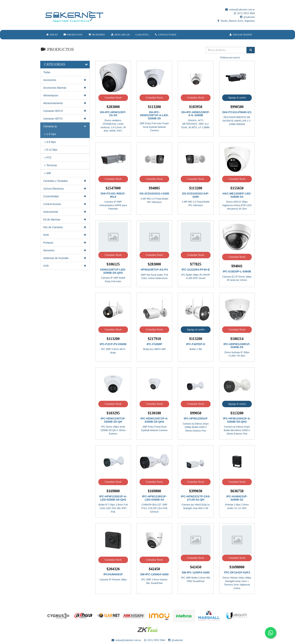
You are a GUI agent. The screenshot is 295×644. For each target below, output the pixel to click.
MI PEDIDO (96, 35)
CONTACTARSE (165, 35)
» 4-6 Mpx (50, 142)
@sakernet (247, 17)
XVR (65, 266)
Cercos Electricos (65, 189)
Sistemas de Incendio (65, 258)
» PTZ (48, 158)
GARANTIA (142, 35)
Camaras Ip (65, 126)
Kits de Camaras (65, 227)
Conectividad (65, 196)
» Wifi (48, 173)
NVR (65, 235)
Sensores (65, 250)
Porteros (65, 243)
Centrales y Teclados (65, 181)
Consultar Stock (113, 98)
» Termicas (51, 165)
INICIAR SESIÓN (240, 35)
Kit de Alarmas (65, 219)
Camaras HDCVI (65, 111)
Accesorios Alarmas (65, 88)
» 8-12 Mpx (51, 150)
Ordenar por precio (230, 58)
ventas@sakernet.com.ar (240, 10)
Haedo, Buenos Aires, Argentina (236, 21)
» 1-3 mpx (50, 134)
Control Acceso (65, 204)
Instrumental (65, 212)
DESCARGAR (120, 35)
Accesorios (65, 80)
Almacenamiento (65, 103)
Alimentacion (65, 95)
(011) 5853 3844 (244, 13)
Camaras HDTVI (65, 119)
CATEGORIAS (55, 64)
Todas (47, 72)
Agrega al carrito (237, 98)
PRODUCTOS (73, 35)
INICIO (52, 35)
